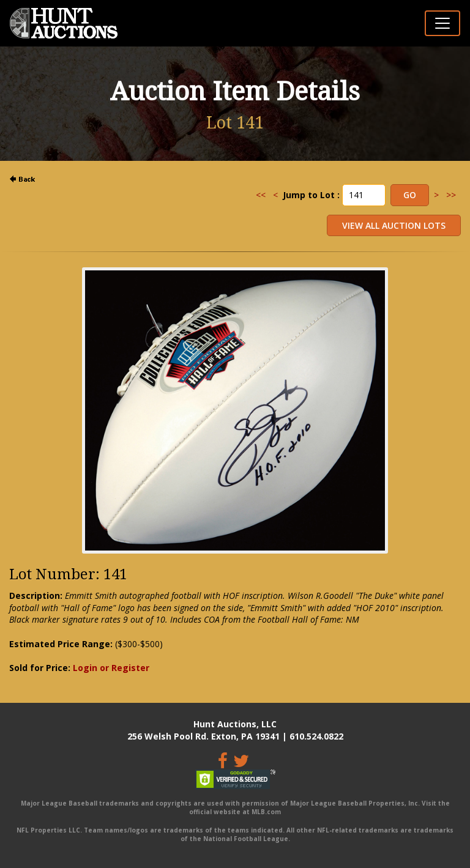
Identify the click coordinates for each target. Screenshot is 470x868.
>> (451, 195)
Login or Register (111, 668)
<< (261, 195)
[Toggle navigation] (442, 23)
